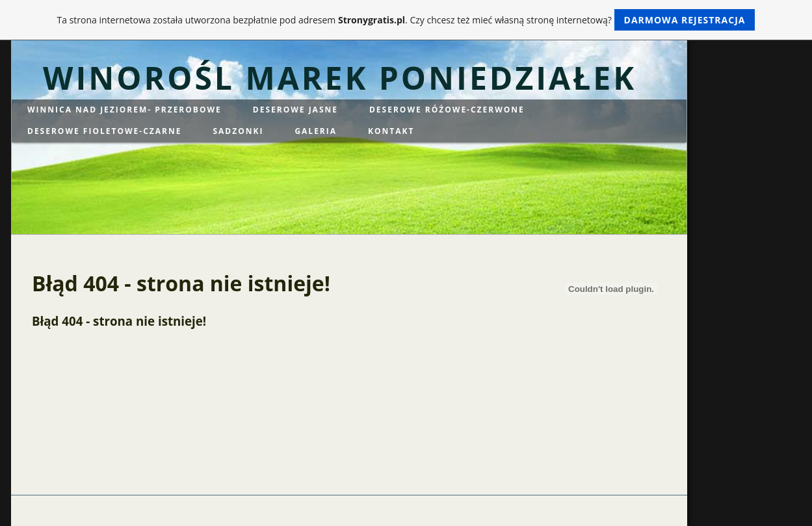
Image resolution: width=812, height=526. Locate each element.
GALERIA (316, 131)
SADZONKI (238, 131)
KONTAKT (391, 131)
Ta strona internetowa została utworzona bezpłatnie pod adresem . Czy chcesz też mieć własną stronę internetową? (406, 20)
